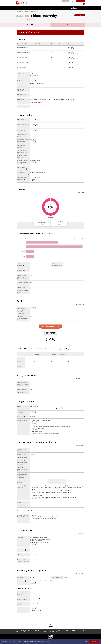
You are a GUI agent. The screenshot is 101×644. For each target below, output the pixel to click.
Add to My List (80, 15)
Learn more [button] (47, 641)
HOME (24, 8)
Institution (21, 11)
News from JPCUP (59, 631)
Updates (45, 631)
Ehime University (27, 11)
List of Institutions (48, 8)
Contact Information (67, 631)
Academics (68, 25)
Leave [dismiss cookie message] (86, 641)
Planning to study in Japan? (37, 631)
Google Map (58, 408)
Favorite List (81, 1)
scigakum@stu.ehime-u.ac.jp (37, 103)
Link (34, 81)
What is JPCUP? (62, 8)
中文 (72, 1)
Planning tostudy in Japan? (75, 8)
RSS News (52, 631)
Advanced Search (35, 8)
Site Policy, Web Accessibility (81, 631)
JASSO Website (37, 611)
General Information (33, 25)
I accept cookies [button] (94, 641)
